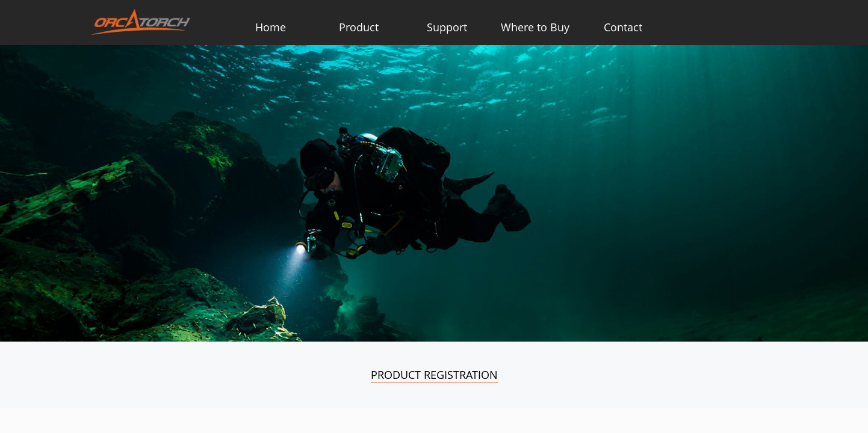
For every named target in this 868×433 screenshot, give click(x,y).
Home (271, 27)
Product (359, 27)
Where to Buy (535, 27)
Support (447, 27)
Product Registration (434, 375)
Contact (623, 27)
